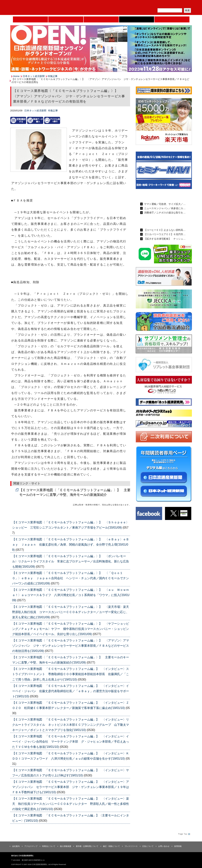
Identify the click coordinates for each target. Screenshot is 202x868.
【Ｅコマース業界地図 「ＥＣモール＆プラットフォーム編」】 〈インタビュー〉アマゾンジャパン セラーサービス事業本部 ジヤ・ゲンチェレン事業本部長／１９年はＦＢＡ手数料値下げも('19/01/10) (71, 787)
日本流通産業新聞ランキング (157, 195)
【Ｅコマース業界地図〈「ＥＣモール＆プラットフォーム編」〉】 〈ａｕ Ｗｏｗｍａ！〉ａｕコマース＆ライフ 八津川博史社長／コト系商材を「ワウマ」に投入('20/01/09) (71, 595)
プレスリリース (131, 846)
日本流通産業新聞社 (37, 8)
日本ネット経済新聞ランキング (159, 221)
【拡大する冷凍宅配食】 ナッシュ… (165, 239)
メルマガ (148, 5)
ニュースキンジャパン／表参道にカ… (165, 208)
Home (30, 19)
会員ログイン (183, 5)
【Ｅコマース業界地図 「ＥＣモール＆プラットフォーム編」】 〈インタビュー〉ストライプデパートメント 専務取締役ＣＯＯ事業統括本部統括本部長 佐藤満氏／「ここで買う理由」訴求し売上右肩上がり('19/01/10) (71, 674)
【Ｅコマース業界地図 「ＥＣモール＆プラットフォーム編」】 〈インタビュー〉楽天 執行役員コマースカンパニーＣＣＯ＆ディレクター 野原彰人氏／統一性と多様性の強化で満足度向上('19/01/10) (71, 804)
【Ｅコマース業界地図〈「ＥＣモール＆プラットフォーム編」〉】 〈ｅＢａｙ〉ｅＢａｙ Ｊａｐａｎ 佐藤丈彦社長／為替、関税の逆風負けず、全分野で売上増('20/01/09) (71, 545)
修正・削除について (111, 846)
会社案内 (16, 846)
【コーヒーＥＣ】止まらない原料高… (165, 230)
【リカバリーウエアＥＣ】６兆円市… (165, 234)
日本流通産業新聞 (101, 19)
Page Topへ (184, 834)
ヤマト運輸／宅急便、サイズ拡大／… (165, 204)
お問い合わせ (164, 846)
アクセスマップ (31, 846)
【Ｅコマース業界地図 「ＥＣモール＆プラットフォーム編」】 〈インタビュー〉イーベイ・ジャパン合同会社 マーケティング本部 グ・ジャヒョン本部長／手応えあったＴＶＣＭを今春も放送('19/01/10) (71, 742)
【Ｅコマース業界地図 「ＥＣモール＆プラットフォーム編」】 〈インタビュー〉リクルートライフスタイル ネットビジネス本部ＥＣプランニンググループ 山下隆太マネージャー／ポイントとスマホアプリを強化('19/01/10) (71, 725)
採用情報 (178, 846)
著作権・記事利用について (87, 846)
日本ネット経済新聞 (137, 19)
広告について (148, 846)
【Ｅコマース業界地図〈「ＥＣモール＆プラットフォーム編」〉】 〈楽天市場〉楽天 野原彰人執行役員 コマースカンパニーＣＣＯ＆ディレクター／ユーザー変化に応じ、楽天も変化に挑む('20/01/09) (72, 612)
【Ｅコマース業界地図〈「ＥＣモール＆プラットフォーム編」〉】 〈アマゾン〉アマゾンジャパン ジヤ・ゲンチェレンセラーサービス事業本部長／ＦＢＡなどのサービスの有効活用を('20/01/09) (71, 646)
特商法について (49, 846)
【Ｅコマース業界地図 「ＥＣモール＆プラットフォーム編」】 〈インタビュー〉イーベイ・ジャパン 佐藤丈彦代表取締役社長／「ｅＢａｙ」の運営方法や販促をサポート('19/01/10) (71, 691)
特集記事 (53, 76)
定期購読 (165, 5)
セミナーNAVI (66, 19)
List (122, 513)
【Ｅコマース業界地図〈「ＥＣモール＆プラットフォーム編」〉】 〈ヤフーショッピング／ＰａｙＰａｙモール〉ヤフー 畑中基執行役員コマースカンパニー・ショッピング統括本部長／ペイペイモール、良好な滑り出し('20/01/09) (71, 629)
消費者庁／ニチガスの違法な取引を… (165, 213)
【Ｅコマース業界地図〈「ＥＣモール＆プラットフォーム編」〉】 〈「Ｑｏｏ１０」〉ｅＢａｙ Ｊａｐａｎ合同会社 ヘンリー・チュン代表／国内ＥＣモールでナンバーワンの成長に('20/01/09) (71, 578)
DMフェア (172, 19)
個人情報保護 (66, 846)
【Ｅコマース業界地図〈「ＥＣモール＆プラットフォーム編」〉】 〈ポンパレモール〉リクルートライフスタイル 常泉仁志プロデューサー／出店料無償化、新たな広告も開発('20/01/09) (71, 561)
